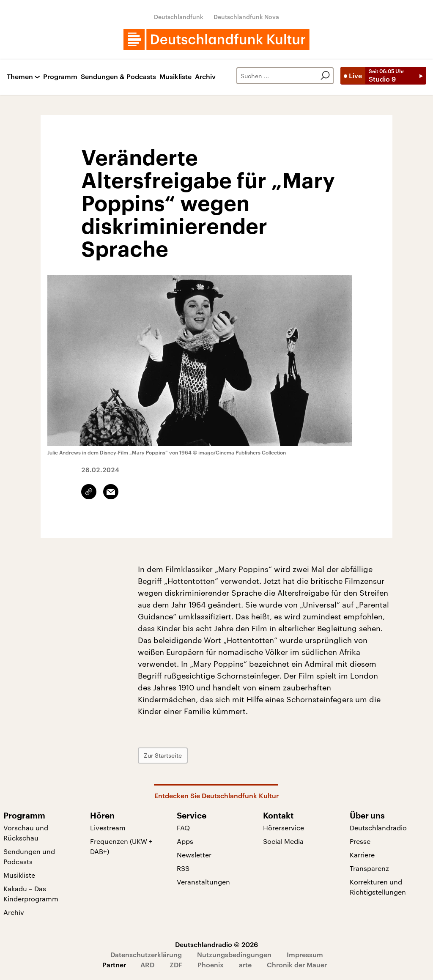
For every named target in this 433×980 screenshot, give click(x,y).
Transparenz (369, 868)
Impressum (305, 954)
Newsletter (194, 855)
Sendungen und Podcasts (29, 856)
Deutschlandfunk (179, 17)
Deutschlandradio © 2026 (216, 944)
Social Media (283, 841)
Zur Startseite (163, 755)
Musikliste (175, 77)
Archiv (205, 77)
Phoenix (211, 965)
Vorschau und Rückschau (26, 833)
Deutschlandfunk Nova (246, 17)
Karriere (362, 855)
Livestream (108, 828)
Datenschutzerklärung (146, 954)
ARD (147, 965)
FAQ (183, 828)
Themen (20, 77)
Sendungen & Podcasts (118, 77)
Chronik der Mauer (297, 965)
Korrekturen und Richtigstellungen (378, 887)
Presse (360, 841)
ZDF (176, 965)
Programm (60, 77)
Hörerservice (284, 828)
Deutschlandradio (378, 828)
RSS (183, 868)
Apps (185, 841)
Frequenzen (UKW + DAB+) (121, 846)
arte (245, 965)
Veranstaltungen (203, 882)
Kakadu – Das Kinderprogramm (31, 894)
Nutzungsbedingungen (234, 954)
